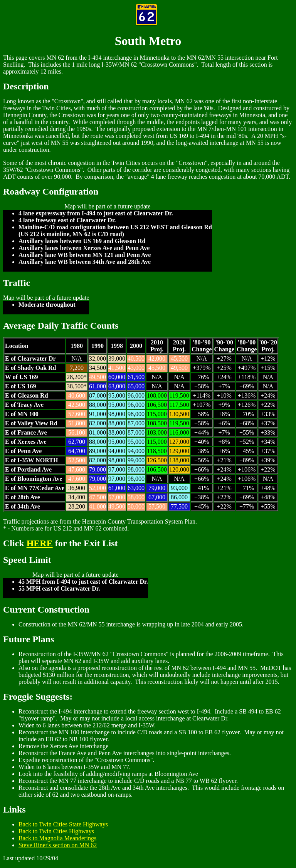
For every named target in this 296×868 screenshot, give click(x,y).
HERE (40, 543)
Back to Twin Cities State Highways (63, 824)
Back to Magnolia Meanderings (57, 838)
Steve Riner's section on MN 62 (58, 845)
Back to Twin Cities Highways (56, 831)
